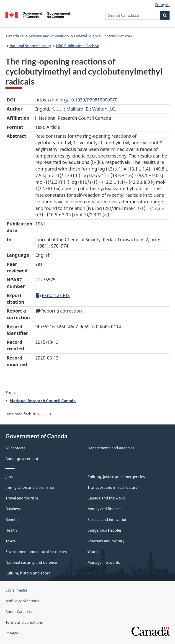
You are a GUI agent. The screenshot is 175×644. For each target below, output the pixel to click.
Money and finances (105, 509)
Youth (93, 552)
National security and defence (31, 562)
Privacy (12, 633)
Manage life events (104, 562)
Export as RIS (53, 295)
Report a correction (59, 311)
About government (22, 459)
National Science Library (30, 46)
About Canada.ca (20, 612)
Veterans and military (106, 541)
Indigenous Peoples (105, 530)
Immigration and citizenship (30, 487)
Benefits (13, 520)
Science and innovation (49, 36)
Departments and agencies (111, 448)
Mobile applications (22, 601)
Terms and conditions (24, 622)
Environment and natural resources (36, 552)
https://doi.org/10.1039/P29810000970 (76, 100)
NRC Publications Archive (78, 46)
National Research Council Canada (43, 401)
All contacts (15, 448)
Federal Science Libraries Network (103, 36)
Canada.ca (15, 36)
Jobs (9, 477)
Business (13, 509)
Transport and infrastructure (113, 487)
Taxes (10, 541)
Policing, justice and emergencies (116, 477)
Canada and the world (107, 498)
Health (11, 530)
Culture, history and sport (28, 573)
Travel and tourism (22, 498)
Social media (16, 590)
